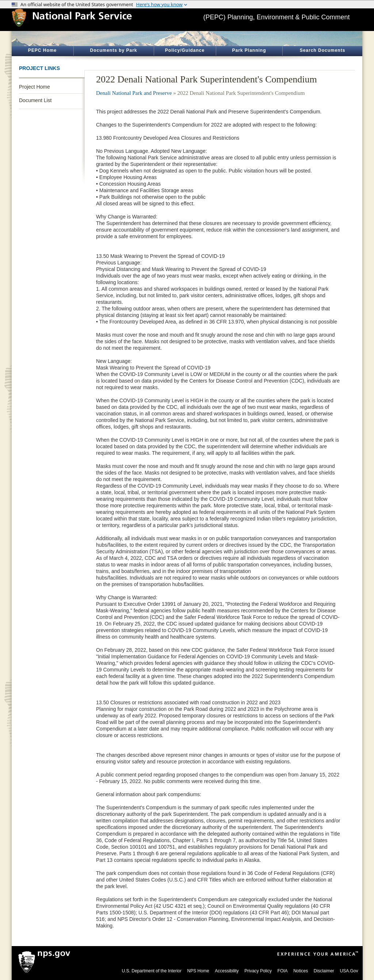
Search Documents (323, 50)
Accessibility (227, 971)
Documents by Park (113, 50)
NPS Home (198, 971)
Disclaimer (324, 971)
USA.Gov (349, 971)
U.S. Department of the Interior (152, 971)
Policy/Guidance (185, 50)
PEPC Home (42, 50)
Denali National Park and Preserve (134, 93)
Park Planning (249, 50)
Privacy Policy (258, 971)
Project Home (35, 87)
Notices (301, 971)
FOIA (283, 971)
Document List (35, 100)
